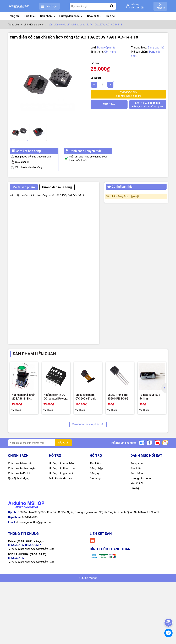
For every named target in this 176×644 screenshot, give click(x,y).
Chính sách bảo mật (20, 463)
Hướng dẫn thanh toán (63, 468)
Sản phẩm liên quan (34, 354)
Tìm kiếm (95, 463)
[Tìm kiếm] (112, 6)
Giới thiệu (30, 16)
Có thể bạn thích (121, 187)
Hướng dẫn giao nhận (62, 473)
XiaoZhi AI (93, 16)
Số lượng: (96, 78)
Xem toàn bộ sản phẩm (88, 424)
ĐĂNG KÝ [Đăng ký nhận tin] (63, 443)
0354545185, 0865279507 (25, 545)
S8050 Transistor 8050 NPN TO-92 (118, 397)
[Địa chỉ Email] (40, 443)
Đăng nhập (96, 468)
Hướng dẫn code (70, 16)
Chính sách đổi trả (19, 473)
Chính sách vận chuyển (22, 468)
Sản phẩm (47, 16)
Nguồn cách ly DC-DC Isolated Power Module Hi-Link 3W (55, 397)
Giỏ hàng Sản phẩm (137, 6)
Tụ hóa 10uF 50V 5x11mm (150, 397)
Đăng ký (95, 473)
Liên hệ (110, 16)
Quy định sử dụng (19, 478)
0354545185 (30, 517)
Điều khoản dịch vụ (60, 478)
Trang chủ (14, 16)
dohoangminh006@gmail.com (35, 522)
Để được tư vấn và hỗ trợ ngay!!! (148, 104)
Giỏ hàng (95, 478)
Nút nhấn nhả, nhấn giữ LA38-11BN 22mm (23, 397)
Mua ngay (109, 104)
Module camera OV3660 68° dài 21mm (85, 397)
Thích (16, 410)
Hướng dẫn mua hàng (62, 463)
